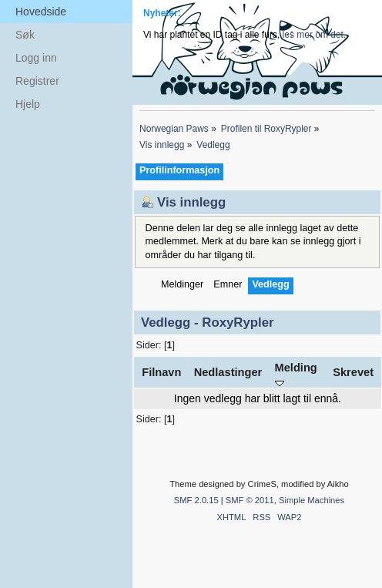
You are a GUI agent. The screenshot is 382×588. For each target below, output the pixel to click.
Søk (25, 35)
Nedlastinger (228, 372)
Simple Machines (312, 500)
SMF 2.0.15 (196, 500)
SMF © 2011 (250, 500)
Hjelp (28, 104)
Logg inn (36, 58)
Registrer (37, 81)
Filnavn (161, 372)
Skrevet (353, 372)
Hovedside (41, 12)
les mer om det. (315, 35)
